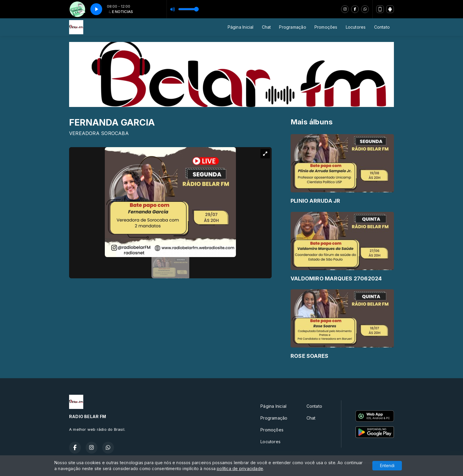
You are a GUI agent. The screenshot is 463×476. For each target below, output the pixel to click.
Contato (382, 27)
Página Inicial (241, 27)
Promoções (326, 27)
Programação (292, 27)
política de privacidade (240, 468)
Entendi (387, 466)
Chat (266, 27)
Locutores (356, 27)
